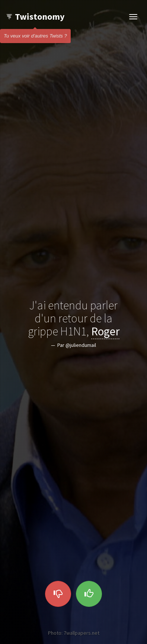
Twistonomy (35, 17)
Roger (105, 331)
